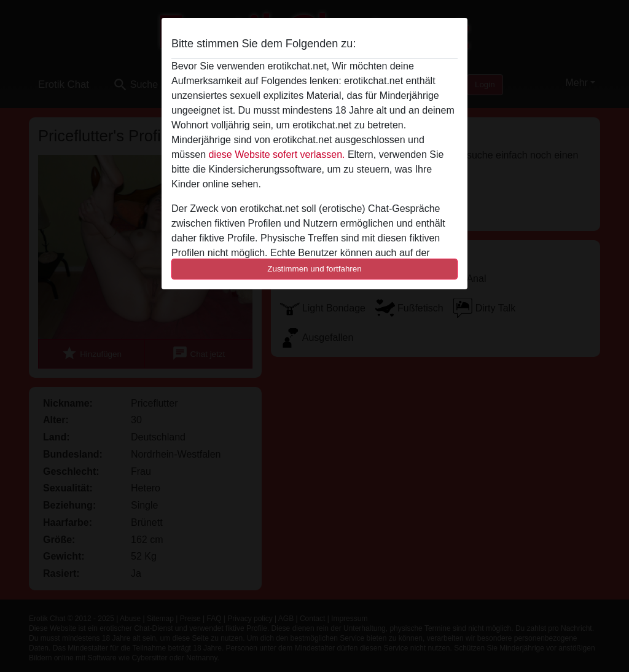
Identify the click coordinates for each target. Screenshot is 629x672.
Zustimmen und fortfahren (314, 269)
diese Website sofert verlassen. (276, 154)
